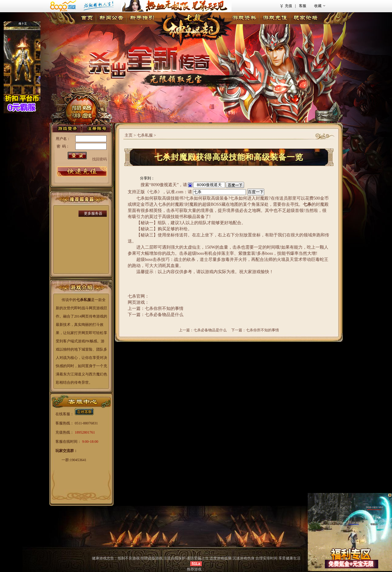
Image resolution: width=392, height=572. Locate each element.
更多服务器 (93, 213)
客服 (303, 6)
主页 (129, 135)
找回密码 (100, 159)
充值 (288, 6)
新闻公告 (111, 18)
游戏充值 (275, 18)
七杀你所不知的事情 (262, 330)
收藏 (318, 6)
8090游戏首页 (80, 6)
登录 (67, 128)
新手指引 (142, 18)
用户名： (63, 139)
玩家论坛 (305, 18)
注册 (96, 128)
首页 (87, 18)
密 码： (63, 146)
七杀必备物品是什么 (210, 330)
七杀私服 (145, 135)
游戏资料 (244, 18)
